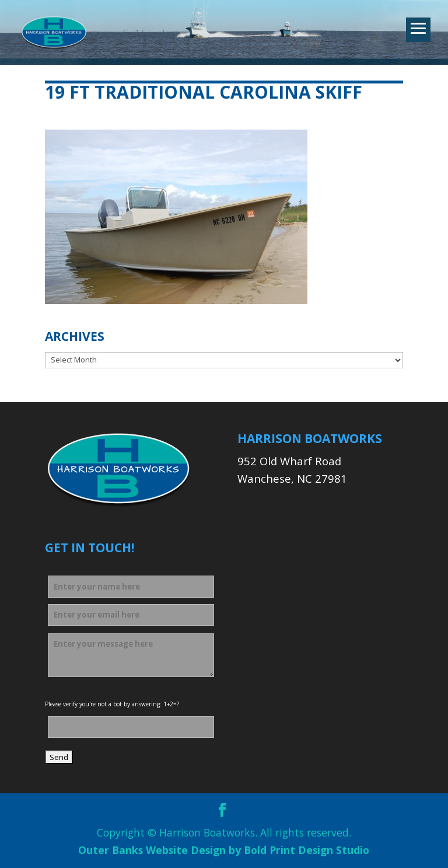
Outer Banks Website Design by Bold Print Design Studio (224, 850)
